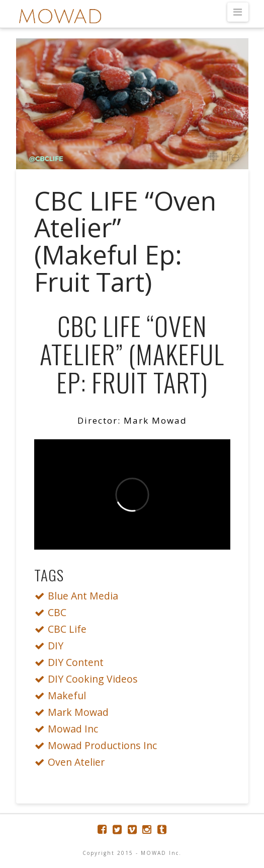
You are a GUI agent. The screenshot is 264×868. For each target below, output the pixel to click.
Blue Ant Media (79, 596)
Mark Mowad (74, 712)
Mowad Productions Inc (99, 745)
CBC (53, 612)
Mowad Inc (69, 729)
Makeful (63, 695)
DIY (52, 646)
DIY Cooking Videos (89, 679)
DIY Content (72, 662)
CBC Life (63, 629)
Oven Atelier (72, 762)
